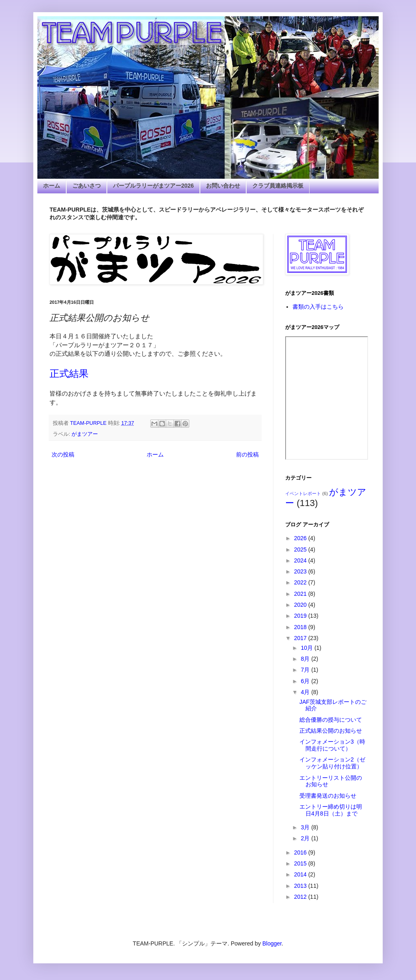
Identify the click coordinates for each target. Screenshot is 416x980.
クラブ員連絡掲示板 (278, 186)
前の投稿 (247, 454)
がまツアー (85, 434)
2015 (301, 863)
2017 (301, 638)
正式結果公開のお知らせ (331, 731)
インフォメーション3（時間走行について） (332, 745)
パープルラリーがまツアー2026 (153, 186)
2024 (301, 560)
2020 (301, 605)
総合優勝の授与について (331, 720)
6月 (306, 681)
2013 (301, 886)
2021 (301, 594)
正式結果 (69, 373)
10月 (307, 648)
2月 (306, 838)
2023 (301, 571)
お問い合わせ (223, 186)
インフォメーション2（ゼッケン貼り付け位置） (332, 763)
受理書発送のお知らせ (328, 796)
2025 (301, 549)
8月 (306, 659)
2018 (301, 627)
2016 (301, 852)
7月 (306, 670)
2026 (301, 538)
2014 (301, 874)
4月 (306, 692)
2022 (301, 582)
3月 (306, 827)
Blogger (272, 943)
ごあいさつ (87, 186)
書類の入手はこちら (318, 307)
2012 (301, 897)
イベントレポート (303, 493)
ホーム (52, 186)
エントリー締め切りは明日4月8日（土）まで (331, 810)
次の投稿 (63, 454)
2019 (301, 616)
